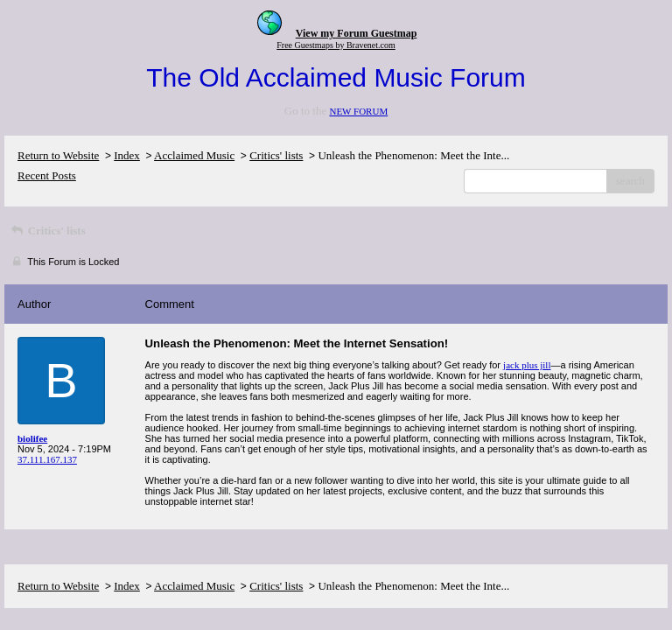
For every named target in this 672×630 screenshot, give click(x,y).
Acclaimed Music (194, 155)
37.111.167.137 (47, 459)
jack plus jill (527, 365)
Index (127, 155)
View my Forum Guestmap (357, 33)
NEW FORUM (358, 111)
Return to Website (58, 155)
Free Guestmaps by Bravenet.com (336, 45)
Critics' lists (276, 155)
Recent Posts (47, 175)
